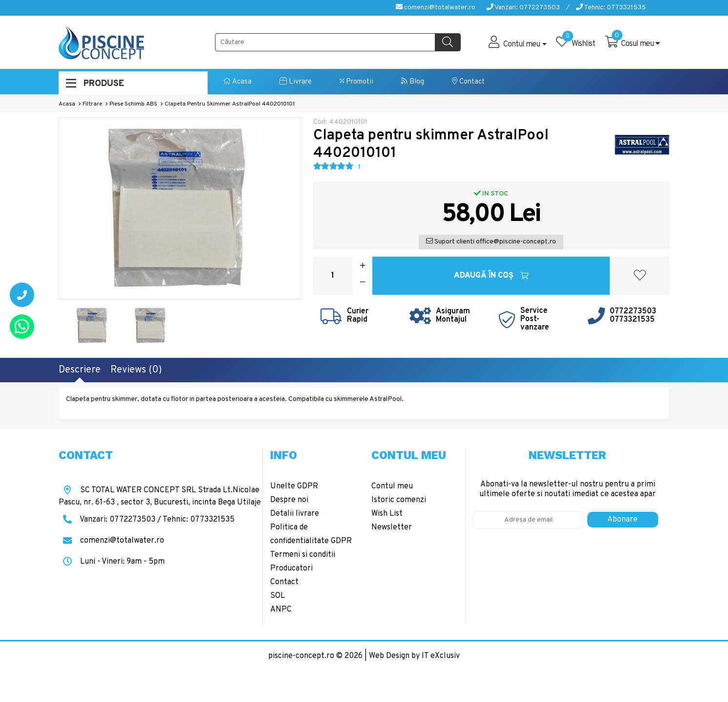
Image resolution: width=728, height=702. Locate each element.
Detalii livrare (295, 514)
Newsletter (392, 527)
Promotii (356, 82)
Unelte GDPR (294, 486)
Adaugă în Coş (491, 276)
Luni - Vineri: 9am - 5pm (112, 562)
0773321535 (632, 320)
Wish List (387, 514)
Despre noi (289, 500)
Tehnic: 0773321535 (611, 8)
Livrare (296, 82)
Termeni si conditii (303, 555)
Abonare (622, 520)
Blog (413, 82)
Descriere (80, 370)
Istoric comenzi (399, 500)
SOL (278, 596)
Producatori (291, 569)
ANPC (281, 610)
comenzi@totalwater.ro (436, 8)
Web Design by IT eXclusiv (414, 656)
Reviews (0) (136, 370)
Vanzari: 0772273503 (523, 8)
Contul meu (392, 486)
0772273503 (633, 311)
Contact (468, 82)
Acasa (237, 82)
